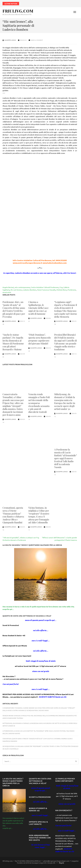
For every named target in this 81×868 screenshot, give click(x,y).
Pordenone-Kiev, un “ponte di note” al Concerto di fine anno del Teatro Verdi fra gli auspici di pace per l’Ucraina (14, 309)
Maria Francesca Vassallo (46, 290)
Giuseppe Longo (10, 40)
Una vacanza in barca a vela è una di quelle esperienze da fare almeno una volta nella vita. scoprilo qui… (13, 823)
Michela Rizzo (62, 290)
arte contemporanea (22, 287)
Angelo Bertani (8, 287)
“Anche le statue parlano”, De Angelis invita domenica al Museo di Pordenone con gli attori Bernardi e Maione (13, 342)
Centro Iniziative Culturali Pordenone (45, 287)
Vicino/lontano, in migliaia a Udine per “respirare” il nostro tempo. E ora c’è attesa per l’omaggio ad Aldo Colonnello (39, 515)
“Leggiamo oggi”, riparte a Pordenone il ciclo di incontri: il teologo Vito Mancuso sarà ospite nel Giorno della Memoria (66, 309)
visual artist (7, 292)
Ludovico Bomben (29, 290)
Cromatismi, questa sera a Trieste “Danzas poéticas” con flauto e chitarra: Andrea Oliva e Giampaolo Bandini (13, 515)
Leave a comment (37, 40)
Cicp (61, 287)
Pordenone (72, 290)
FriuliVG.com (18, 11)
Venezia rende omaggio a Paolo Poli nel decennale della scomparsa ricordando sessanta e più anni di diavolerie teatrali (39, 403)
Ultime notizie (11, 4)
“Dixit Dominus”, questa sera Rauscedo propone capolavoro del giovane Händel (40, 339)
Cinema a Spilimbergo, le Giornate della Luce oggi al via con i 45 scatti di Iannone (38, 308)
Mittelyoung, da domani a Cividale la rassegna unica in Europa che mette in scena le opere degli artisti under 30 (65, 402)
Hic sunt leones (16, 290)
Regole (62, 863)
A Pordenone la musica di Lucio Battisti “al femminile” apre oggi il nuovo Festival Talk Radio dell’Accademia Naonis (66, 458)
